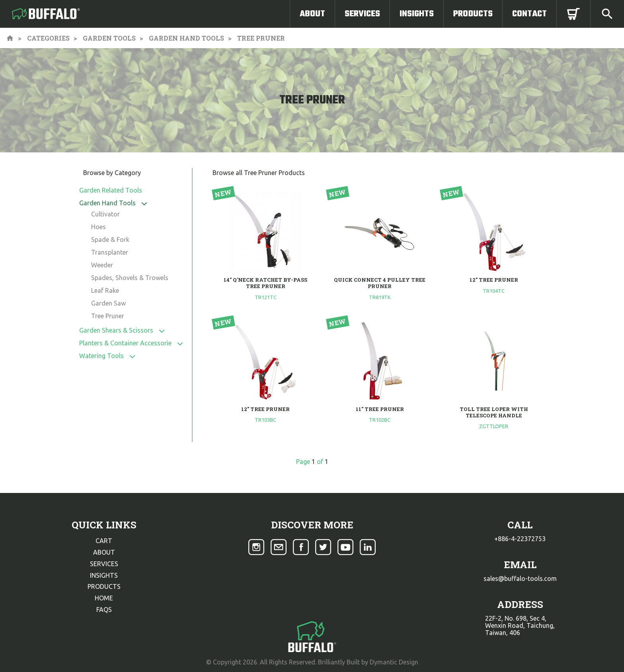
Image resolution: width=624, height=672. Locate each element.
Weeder (102, 265)
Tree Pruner (108, 316)
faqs (104, 610)
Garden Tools (109, 38)
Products (473, 14)
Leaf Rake (105, 290)
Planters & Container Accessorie (125, 343)
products (104, 586)
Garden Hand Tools (186, 38)
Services (362, 14)
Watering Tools (101, 356)
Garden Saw (108, 303)
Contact (529, 14)
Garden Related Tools (111, 190)
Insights (417, 14)
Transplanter (110, 252)
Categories (48, 38)
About (312, 14)
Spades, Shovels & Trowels (130, 278)
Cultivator (105, 214)
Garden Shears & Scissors (116, 330)
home (104, 598)
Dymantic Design (394, 662)
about (104, 552)
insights (104, 575)
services (104, 564)
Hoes (98, 227)
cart (104, 541)
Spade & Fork (110, 240)
